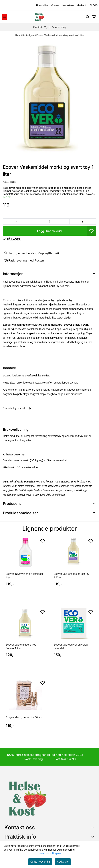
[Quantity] (49, 222)
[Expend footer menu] (93, 837)
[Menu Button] (4, 17)
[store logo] (39, 17)
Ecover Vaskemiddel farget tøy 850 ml (72, 576)
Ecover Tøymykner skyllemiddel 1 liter (25, 576)
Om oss (55, 5)
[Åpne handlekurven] (94, 17)
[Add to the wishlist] (43, 541)
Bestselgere (29, 35)
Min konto (82, 5)
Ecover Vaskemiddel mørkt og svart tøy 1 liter (60, 35)
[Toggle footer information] (93, 827)
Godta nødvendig (40, 862)
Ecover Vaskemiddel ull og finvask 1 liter (21, 646)
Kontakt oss (68, 5)
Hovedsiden (42, 5)
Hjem (18, 35)
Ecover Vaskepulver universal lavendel (71, 646)
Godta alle (63, 862)
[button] (91, 231)
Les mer (8, 197)
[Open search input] (88, 17)
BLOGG (94, 5)
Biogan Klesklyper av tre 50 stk (24, 717)
